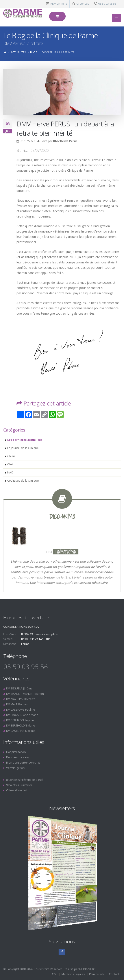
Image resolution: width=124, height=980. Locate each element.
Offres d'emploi (16, 790)
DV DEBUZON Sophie (20, 720)
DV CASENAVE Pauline (21, 710)
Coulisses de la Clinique (23, 481)
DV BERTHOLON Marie (21, 726)
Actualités (18, 52)
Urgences (83, 4)
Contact (114, 974)
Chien (11, 456)
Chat (10, 464)
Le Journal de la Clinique (23, 448)
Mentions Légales (73, 974)
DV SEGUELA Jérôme (19, 688)
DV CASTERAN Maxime (21, 731)
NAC (10, 472)
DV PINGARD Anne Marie (22, 715)
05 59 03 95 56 (107, 4)
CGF (55, 974)
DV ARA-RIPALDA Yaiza (21, 699)
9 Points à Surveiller (19, 785)
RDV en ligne (59, 4)
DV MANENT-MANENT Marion (25, 694)
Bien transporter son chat (23, 763)
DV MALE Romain (17, 704)
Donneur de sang (18, 757)
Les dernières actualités (25, 440)
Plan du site (97, 974)
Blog (34, 52)
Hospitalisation (16, 752)
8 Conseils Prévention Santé (25, 780)
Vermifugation (15, 768)
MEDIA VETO (87, 969)
